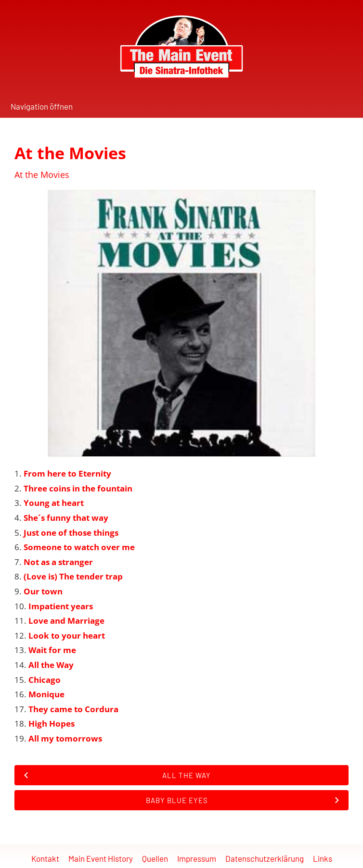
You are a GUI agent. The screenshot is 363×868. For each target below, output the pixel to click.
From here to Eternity (67, 473)
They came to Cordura (73, 709)
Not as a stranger (58, 562)
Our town (43, 591)
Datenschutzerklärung (265, 858)
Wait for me (52, 650)
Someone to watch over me (79, 547)
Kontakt (45, 858)
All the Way (51, 665)
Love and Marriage (66, 621)
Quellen (155, 858)
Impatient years (61, 606)
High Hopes (52, 723)
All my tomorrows (65, 738)
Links (323, 858)
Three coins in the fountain (78, 488)
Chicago (45, 680)
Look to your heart (67, 635)
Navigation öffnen (42, 106)
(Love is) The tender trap (73, 576)
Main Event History (101, 858)
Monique (46, 694)
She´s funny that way (66, 518)
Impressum (197, 858)
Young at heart (54, 503)
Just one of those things (71, 533)
